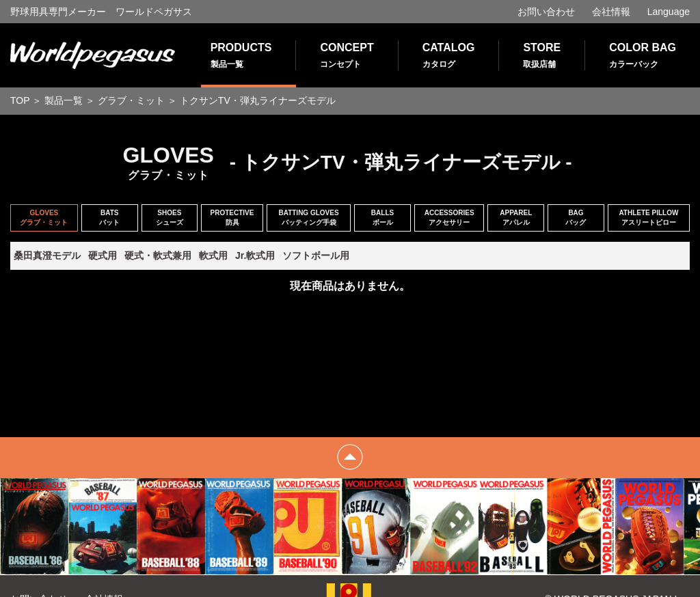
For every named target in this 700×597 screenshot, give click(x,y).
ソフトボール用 (316, 255)
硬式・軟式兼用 (158, 255)
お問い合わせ (546, 12)
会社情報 (611, 12)
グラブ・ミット (131, 100)
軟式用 (213, 255)
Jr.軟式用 (255, 255)
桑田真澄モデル (47, 255)
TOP (20, 100)
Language (669, 12)
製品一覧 (64, 100)
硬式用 (103, 255)
